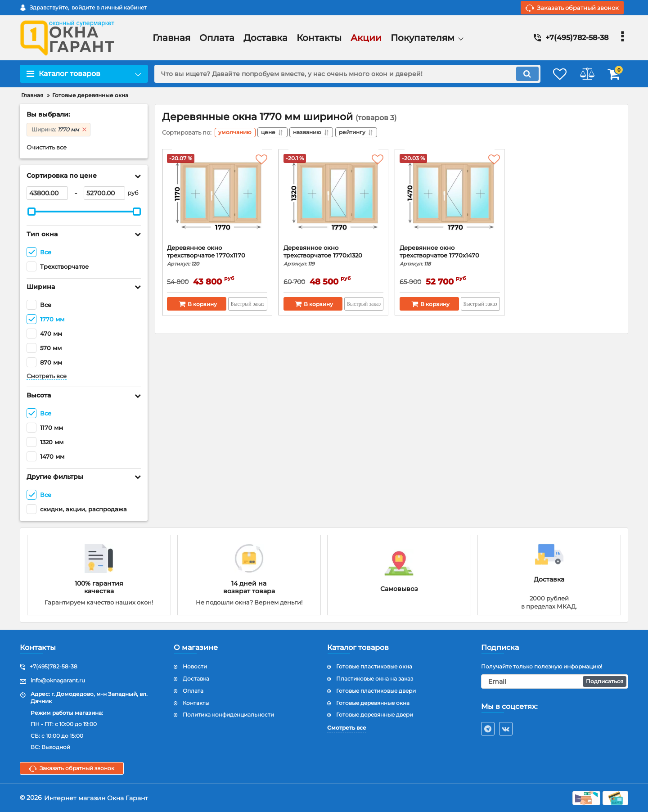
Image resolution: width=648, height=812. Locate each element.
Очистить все (47, 147)
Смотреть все (47, 376)
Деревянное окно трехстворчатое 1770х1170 (217, 257)
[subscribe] (555, 681)
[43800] (47, 193)
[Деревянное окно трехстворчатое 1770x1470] (450, 200)
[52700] (104, 193)
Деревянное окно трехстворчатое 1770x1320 (334, 257)
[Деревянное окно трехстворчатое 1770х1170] (217, 200)
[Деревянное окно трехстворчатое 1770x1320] (334, 200)
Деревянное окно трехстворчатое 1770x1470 (450, 257)
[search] (341, 74)
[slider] (31, 212)
